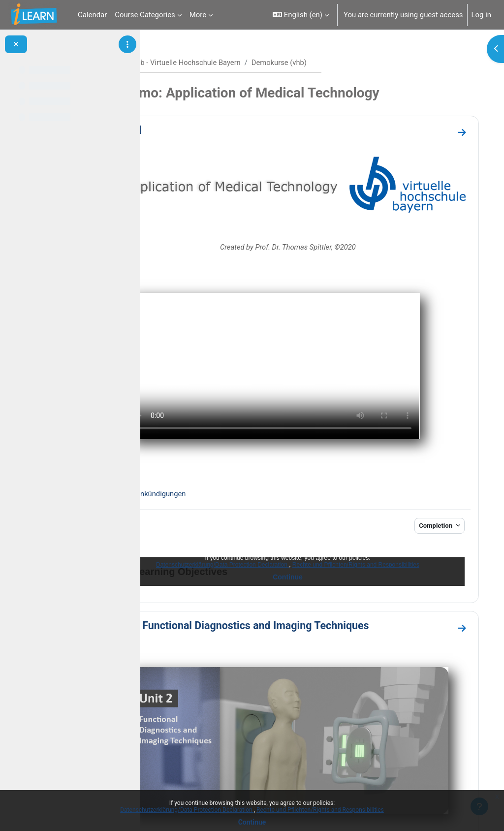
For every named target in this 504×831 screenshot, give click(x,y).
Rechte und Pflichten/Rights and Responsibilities (320, 810)
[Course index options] (127, 44)
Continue (252, 822)
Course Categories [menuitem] (145, 15)
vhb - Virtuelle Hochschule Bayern (250, 63)
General (186, 130)
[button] (301, 15)
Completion (426, 482)
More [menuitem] (198, 15)
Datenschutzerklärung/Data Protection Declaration (187, 810)
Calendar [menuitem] (92, 15)
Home (175, 63)
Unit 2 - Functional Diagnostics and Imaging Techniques (300, 583)
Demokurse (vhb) (344, 63)
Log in (481, 15)
